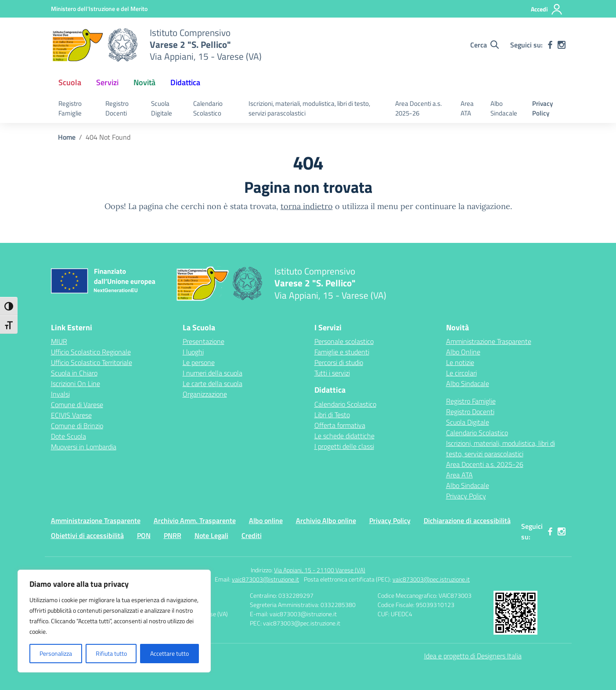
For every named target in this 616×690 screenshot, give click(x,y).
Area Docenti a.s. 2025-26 (418, 108)
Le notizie (460, 362)
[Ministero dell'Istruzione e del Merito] (99, 9)
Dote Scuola (68, 436)
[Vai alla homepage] (95, 45)
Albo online (266, 520)
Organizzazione (205, 394)
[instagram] (562, 45)
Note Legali (211, 535)
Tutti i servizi (332, 373)
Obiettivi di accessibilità (87, 535)
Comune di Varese (77, 405)
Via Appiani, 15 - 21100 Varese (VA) (320, 570)
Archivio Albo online (326, 520)
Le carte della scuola (213, 383)
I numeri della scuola (213, 373)
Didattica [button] (185, 82)
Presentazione (204, 341)
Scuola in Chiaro (74, 373)
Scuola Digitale (162, 108)
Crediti (252, 535)
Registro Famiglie (70, 108)
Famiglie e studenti (342, 352)
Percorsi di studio (339, 362)
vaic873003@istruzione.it (265, 579)
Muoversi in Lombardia (84, 447)
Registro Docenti (117, 108)
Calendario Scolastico (208, 108)
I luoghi (193, 352)
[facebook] (550, 45)
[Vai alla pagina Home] (67, 137)
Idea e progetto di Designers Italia (473, 656)
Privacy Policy (542, 108)
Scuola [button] (70, 82)
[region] (114, 621)
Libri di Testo (332, 415)
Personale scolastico (344, 341)
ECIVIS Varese (71, 415)
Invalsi (60, 394)
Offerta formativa (340, 425)
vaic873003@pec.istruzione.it (431, 579)
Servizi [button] (107, 82)
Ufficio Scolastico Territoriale (92, 362)
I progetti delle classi (344, 446)
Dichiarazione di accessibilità (467, 520)
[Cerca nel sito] (485, 45)
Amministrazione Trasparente (489, 341)
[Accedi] (547, 9)
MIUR (59, 341)
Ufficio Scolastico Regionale (91, 352)
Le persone (199, 362)
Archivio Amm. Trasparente (195, 520)
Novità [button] (144, 82)
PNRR (173, 535)
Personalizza (56, 653)
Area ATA (467, 108)
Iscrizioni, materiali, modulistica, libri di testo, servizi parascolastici (309, 108)
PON (144, 535)
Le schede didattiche (344, 436)
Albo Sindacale (504, 108)
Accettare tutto (169, 653)
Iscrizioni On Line (76, 383)
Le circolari (461, 373)
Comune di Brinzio (77, 426)
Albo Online (463, 352)
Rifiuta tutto (111, 653)
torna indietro (307, 206)
